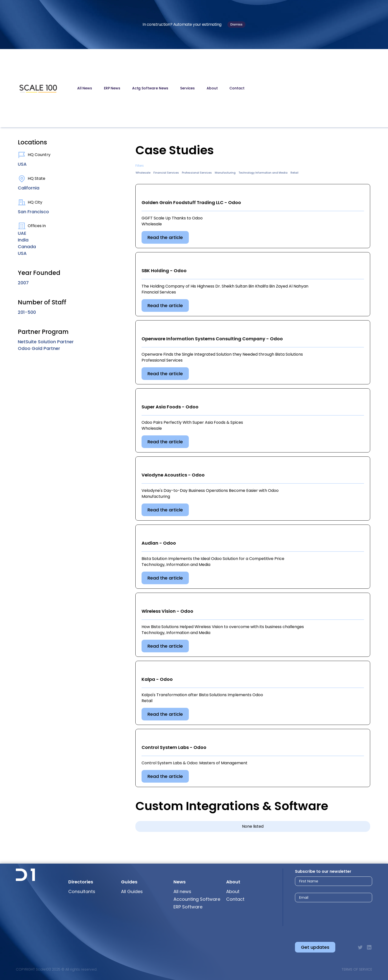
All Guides (132, 891)
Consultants (82, 891)
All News (85, 88)
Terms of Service (357, 969)
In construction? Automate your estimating (182, 24)
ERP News (112, 88)
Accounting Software (197, 899)
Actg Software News (150, 88)
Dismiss (236, 24)
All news (182, 891)
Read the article (165, 237)
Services (187, 88)
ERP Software (188, 907)
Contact (237, 88)
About (212, 88)
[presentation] (328, 918)
